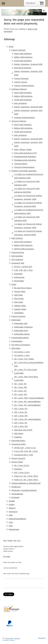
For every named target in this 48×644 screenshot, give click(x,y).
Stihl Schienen (17, 238)
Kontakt (12, 501)
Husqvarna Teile (18, 263)
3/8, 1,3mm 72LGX (22, 465)
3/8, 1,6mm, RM (20, 394)
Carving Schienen (18, 316)
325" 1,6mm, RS (21, 423)
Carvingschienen (21, 164)
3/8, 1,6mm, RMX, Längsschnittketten (29, 398)
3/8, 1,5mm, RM (20, 387)
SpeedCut (18, 469)
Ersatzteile (18, 274)
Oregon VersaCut (18, 458)
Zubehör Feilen (20, 309)
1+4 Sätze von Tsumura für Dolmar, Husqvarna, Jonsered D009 (28, 233)
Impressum (13, 512)
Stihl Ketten (16, 348)
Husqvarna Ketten (19, 444)
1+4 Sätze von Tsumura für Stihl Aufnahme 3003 (27, 219)
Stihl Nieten (19, 434)
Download (15, 497)
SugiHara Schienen (19, 89)
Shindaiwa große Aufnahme (25, 160)
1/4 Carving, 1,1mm (22, 352)
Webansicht (42, 638)
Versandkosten (17, 494)
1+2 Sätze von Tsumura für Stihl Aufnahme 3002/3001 (27, 190)
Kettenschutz (19, 277)
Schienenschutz (18, 252)
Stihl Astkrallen (17, 256)
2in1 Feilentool (17, 260)
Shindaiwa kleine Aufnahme (25, 157)
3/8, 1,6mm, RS (20, 391)
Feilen (14, 284)
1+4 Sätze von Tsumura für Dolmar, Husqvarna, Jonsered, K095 (28, 226)
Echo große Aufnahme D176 (25, 153)
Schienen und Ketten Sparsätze (24, 171)
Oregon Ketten (17, 462)
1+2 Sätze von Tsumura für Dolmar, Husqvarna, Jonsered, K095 (28, 197)
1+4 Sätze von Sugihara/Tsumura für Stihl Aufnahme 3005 (29, 212)
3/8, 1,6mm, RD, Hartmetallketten (27, 402)
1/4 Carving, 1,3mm (22, 355)
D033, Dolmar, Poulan (23, 149)
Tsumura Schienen (19, 121)
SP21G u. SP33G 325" (23, 267)
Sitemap (17, 638)
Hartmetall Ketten (18, 441)
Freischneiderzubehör (20, 338)
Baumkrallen (19, 281)
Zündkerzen (16, 487)
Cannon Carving (21, 82)
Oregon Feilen (20, 292)
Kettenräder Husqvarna (23, 327)
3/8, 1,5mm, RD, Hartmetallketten (27, 405)
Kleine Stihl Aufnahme (23, 54)
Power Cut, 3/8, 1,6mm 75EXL (26, 480)
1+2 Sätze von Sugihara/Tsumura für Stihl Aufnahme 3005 (29, 176)
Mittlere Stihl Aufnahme (23, 57)
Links (11, 522)
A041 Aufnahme (20, 103)
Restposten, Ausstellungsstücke (24, 490)
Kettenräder (16, 320)
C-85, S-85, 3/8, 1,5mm (23, 270)
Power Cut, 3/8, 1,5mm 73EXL (26, 476)
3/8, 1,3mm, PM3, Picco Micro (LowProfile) (26, 378)
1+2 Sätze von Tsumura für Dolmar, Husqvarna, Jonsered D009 (28, 205)
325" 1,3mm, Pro (21, 409)
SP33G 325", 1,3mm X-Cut (25, 448)
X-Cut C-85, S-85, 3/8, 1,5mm (26, 451)
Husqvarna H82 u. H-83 (23, 455)
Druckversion (8, 638)
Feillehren (18, 437)
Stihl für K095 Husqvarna (24, 249)
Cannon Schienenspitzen (24, 86)
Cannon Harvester (21, 78)
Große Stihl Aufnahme (23, 61)
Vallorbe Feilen (20, 306)
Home (11, 47)
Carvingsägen (17, 341)
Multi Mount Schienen (23, 68)
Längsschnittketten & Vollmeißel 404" (26, 483)
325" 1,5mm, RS (21, 412)
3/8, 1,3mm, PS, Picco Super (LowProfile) (26, 371)
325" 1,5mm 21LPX (22, 473)
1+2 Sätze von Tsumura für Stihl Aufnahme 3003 (27, 183)
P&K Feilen (19, 302)
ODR (11, 526)
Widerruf (12, 508)
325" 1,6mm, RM (21, 426)
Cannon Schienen (18, 50)
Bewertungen (14, 529)
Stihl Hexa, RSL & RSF (23, 430)
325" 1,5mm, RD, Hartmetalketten (28, 419)
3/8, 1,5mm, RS (20, 384)
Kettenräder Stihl (21, 323)
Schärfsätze (19, 313)
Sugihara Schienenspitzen (25, 118)
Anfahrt (12, 505)
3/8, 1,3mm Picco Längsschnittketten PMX (29, 364)
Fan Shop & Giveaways (21, 345)
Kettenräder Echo (21, 331)
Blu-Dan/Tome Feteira (23, 288)
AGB (11, 515)
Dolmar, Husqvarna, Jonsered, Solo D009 (28, 73)
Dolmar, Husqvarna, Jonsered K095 (28, 64)
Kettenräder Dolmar (22, 334)
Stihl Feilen (18, 295)
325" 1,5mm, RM (21, 416)
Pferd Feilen (19, 299)
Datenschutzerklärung (17, 519)
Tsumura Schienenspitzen (24, 167)
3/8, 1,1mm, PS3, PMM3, (24, 359)
